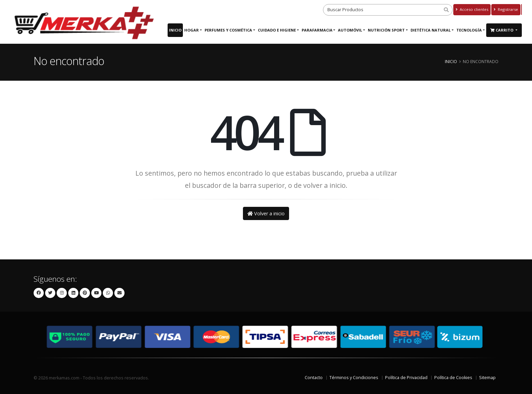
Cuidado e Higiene (277, 30)
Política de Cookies (453, 378)
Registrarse (506, 9)
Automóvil (350, 30)
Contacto (314, 378)
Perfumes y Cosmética (228, 30)
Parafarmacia (317, 30)
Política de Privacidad (406, 378)
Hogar (192, 30)
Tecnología (469, 30)
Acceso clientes (472, 9)
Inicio (175, 30)
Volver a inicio (266, 213)
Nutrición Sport (386, 30)
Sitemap (487, 378)
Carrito (502, 30)
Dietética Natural (431, 30)
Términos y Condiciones (354, 378)
